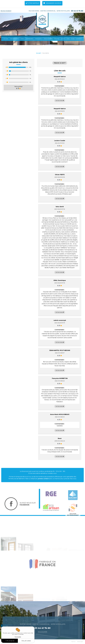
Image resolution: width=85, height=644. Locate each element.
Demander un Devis (52, 3)
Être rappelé (32, 3)
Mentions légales (80, 642)
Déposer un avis (60, 63)
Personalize (18, 637)
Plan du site (74, 642)
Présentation (14, 39)
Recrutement (6, 11)
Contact (79, 39)
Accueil (6, 39)
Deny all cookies (26, 641)
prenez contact (43, 479)
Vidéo (22, 39)
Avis (68, 39)
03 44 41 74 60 (77, 11)
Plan (73, 39)
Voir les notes (60, 100)
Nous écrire (43, 632)
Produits (38, 39)
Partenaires (30, 39)
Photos (57, 39)
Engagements (48, 39)
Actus (63, 39)
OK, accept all (10, 641)
